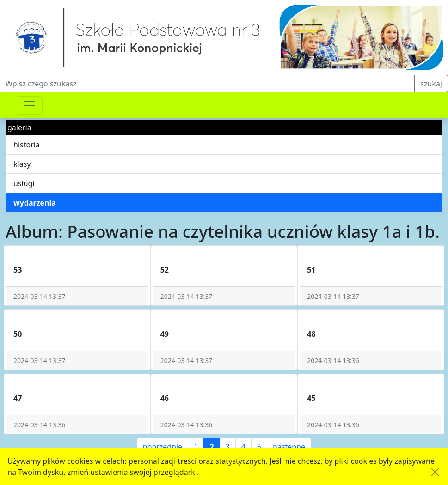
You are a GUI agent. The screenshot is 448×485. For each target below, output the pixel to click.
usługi (24, 183)
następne (289, 447)
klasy (22, 164)
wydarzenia (35, 203)
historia (27, 145)
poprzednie (163, 447)
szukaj (431, 84)
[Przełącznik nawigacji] (30, 105)
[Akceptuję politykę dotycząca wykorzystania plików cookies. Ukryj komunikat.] (435, 472)
